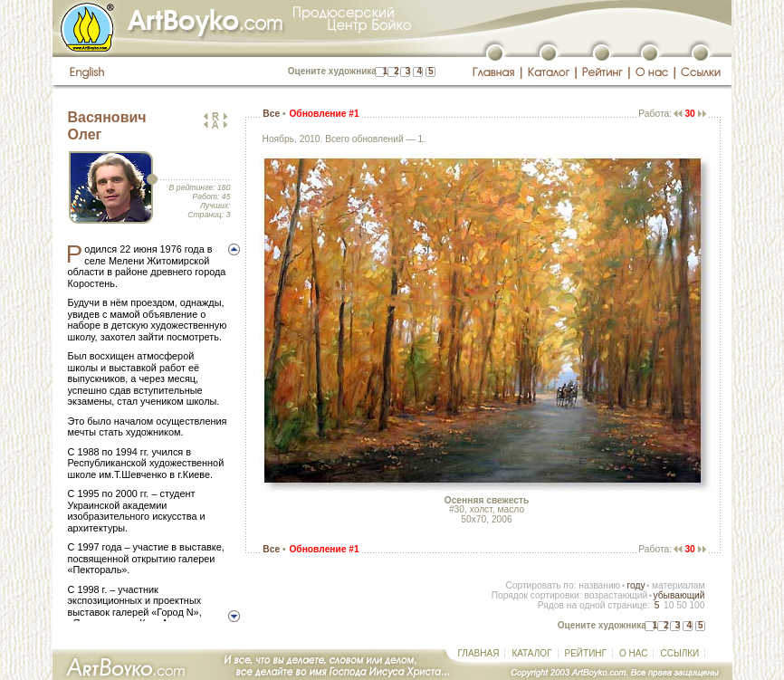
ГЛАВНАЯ (479, 653)
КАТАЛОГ (531, 653)
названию (599, 585)
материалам (679, 585)
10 (669, 605)
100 (697, 605)
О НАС (633, 653)
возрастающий (616, 595)
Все (271, 114)
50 (681, 605)
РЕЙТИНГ (586, 653)
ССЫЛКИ (679, 653)
